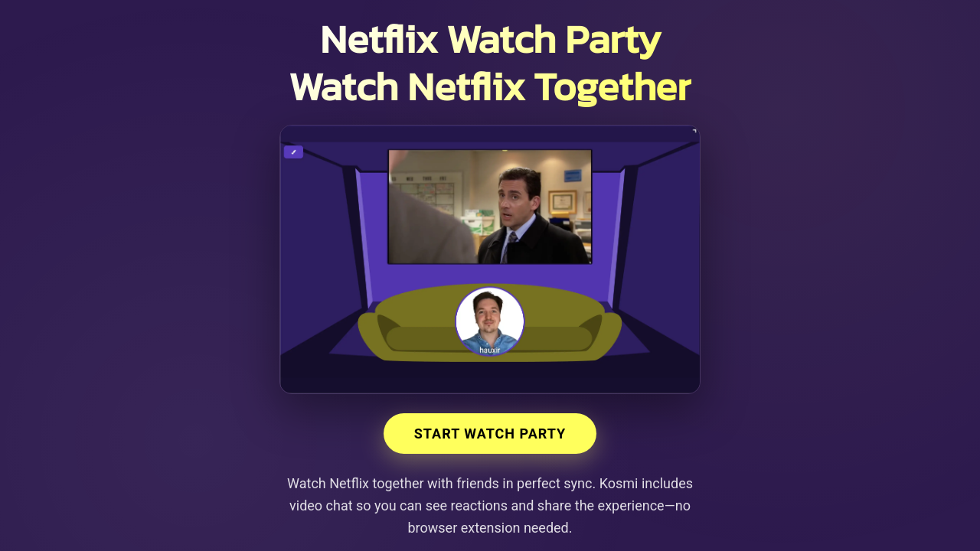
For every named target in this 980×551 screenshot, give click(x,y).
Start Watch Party (490, 434)
